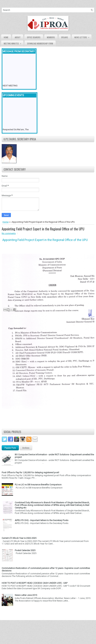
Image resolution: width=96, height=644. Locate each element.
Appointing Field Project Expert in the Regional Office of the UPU (43, 229)
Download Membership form (40, 43)
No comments (9, 233)
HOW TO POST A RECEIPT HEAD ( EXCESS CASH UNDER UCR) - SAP (35, 583)
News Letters (83, 37)
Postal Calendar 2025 (25, 550)
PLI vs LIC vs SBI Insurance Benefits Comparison (38, 485)
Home (6, 37)
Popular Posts (10, 448)
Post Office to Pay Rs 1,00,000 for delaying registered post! (30, 472)
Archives (26, 448)
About (18, 37)
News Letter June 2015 (26, 595)
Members (51, 37)
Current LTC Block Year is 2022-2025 (19, 538)
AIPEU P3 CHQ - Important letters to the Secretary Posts (42, 520)
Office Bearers (34, 37)
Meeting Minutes (14, 43)
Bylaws (65, 37)
